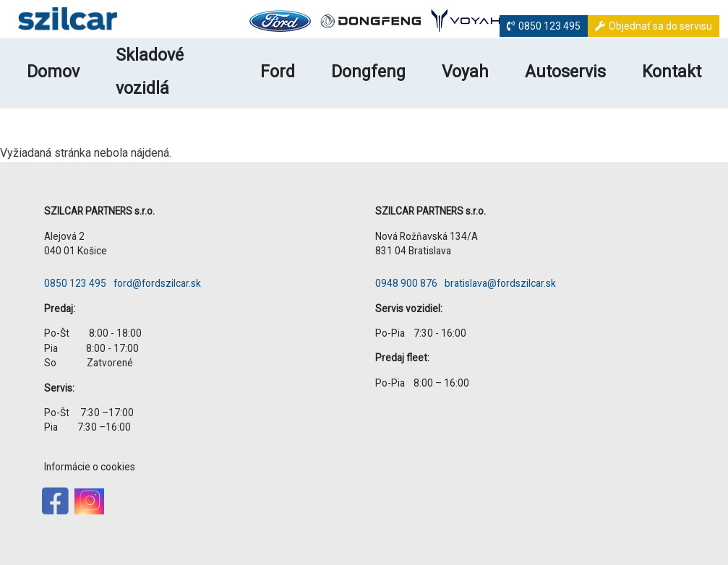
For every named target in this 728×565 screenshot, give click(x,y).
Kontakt (672, 72)
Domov (53, 72)
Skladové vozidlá (150, 72)
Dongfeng (368, 72)
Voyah (465, 72)
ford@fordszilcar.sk (157, 283)
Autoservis (565, 72)
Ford (278, 72)
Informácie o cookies (90, 467)
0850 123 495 (549, 26)
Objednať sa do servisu (660, 26)
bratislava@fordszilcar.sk (500, 283)
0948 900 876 (406, 283)
